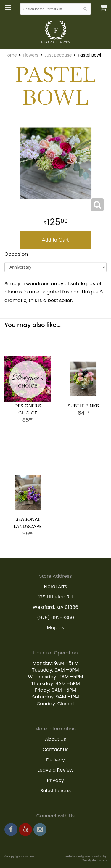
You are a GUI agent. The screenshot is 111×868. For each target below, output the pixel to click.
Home (11, 55)
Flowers (30, 55)
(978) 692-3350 (55, 618)
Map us (55, 628)
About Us (55, 739)
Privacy (56, 780)
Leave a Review (56, 770)
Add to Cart (55, 240)
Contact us (56, 750)
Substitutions (55, 791)
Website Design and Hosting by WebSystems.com (86, 858)
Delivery (55, 760)
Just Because (58, 55)
